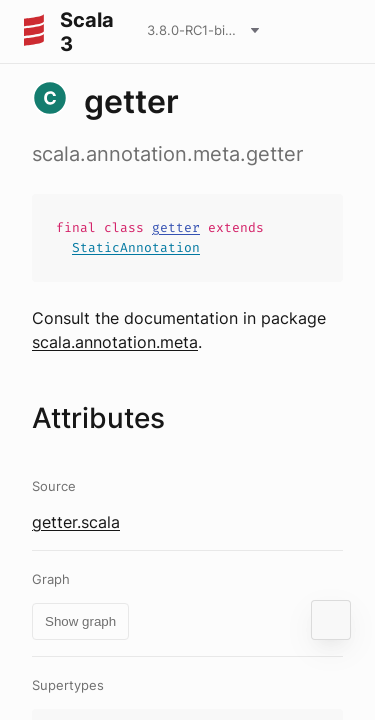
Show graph (80, 621)
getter (176, 227)
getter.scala (76, 522)
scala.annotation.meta (115, 342)
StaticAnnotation (136, 247)
